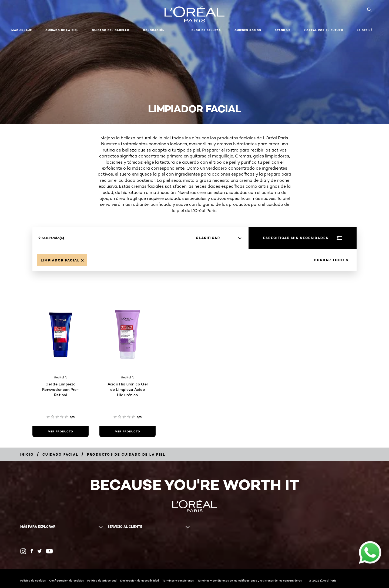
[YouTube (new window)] (49, 551)
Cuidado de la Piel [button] (62, 30)
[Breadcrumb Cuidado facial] (60, 454)
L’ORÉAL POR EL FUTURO (324, 30)
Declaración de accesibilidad (140, 580)
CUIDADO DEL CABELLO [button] (111, 30)
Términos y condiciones (178, 580)
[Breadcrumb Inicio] (27, 454)
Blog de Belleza (206, 30)
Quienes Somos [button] (248, 30)
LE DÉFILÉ (365, 30)
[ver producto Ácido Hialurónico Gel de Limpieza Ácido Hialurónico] (128, 432)
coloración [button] (154, 30)
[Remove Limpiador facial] (62, 260)
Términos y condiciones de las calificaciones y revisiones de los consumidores (250, 580)
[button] (178, 30)
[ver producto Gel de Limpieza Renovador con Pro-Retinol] (61, 432)
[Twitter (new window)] (40, 551)
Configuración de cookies (66, 580)
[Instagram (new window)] (23, 551)
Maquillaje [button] (22, 30)
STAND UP (283, 30)
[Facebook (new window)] (32, 551)
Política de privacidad (102, 580)
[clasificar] (219, 238)
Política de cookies (33, 580)
